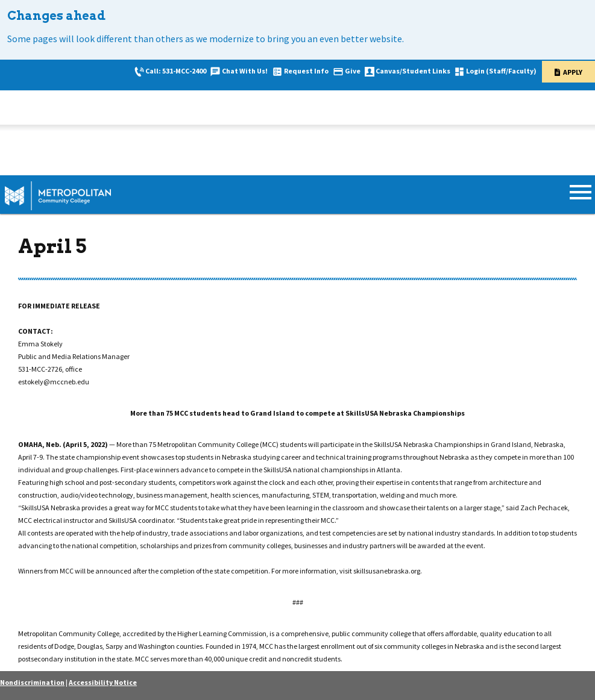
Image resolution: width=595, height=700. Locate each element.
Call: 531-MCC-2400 (176, 71)
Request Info (306, 71)
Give (353, 71)
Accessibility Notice (103, 682)
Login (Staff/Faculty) (501, 71)
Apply (573, 72)
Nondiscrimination (32, 682)
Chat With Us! (245, 71)
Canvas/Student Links (413, 71)
